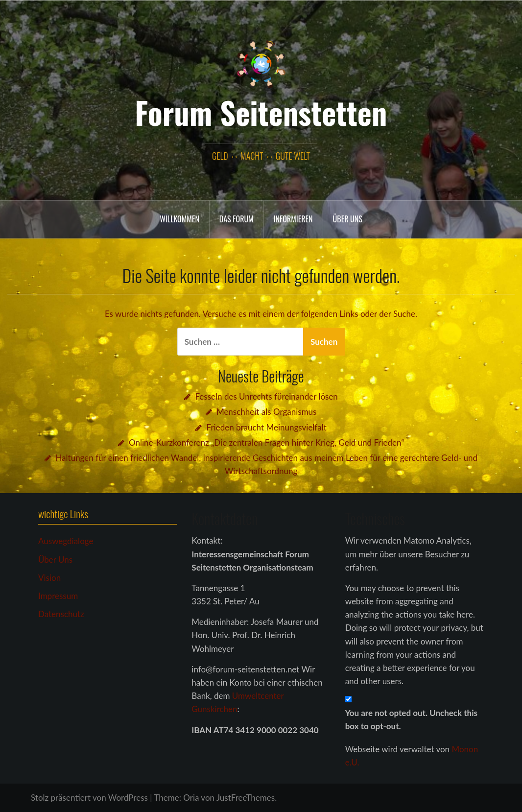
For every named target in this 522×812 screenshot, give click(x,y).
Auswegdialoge (66, 541)
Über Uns (55, 560)
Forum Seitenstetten (261, 112)
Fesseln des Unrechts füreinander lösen (267, 396)
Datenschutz (61, 614)
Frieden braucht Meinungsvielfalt (267, 427)
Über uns (348, 219)
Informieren (293, 219)
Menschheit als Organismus (267, 412)
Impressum (58, 596)
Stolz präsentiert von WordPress (89, 798)
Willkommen (179, 219)
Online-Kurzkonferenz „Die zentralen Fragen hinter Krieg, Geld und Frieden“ (266, 442)
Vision (49, 578)
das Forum (237, 219)
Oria (191, 798)
